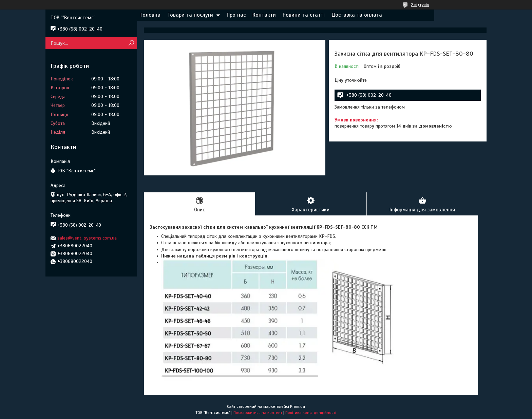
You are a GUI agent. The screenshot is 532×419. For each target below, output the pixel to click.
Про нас (236, 15)
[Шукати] (131, 43)
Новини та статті (304, 15)
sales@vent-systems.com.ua (87, 238)
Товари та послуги (190, 15)
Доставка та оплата (357, 15)
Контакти (264, 15)
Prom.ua (298, 406)
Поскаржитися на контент (258, 413)
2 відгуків (420, 5)
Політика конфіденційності (311, 413)
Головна (150, 15)
